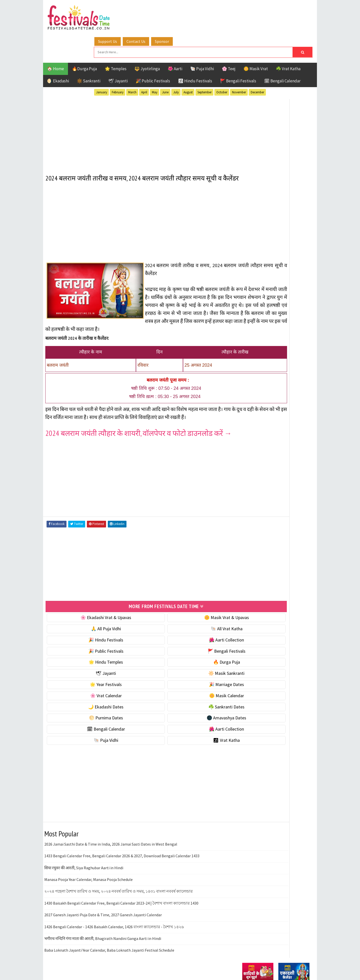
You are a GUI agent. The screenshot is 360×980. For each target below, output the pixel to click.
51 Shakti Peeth (257, 493)
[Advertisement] (139, 104)
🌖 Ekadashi (58, 53)
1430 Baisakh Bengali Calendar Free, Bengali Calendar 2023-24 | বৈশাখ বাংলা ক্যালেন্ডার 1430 (121, 898)
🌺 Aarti (175, 41)
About (245, 657)
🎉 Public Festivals (153, 53)
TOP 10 (298, 537)
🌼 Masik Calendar (185, 690)
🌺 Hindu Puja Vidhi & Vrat (266, 331)
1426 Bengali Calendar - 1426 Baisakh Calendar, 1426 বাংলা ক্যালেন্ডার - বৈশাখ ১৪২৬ (114, 921)
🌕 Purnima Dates (92, 712)
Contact (247, 666)
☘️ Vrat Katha (288, 41)
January (102, 64)
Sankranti (252, 537)
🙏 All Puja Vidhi (92, 623)
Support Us (146, 11)
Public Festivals (258, 528)
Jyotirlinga (254, 519)
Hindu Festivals (257, 511)
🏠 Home (56, 41)
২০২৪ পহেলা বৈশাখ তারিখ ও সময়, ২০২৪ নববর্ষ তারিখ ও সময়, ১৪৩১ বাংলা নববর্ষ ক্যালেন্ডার (119, 886)
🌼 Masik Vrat (256, 41)
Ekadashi (291, 502)
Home (245, 649)
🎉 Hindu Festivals (92, 634)
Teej (246, 546)
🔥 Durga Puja (185, 657)
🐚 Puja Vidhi (202, 41)
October (222, 64)
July (176, 64)
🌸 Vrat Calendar (92, 690)
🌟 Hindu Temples (92, 657)
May (155, 64)
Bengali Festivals (259, 502)
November (239, 64)
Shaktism (277, 537)
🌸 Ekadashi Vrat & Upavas (92, 612)
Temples (265, 546)
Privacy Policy (253, 682)
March (132, 64)
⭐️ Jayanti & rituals (260, 321)
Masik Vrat (281, 519)
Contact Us (175, 11)
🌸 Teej (229, 41)
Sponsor (201, 11)
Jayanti (286, 511)
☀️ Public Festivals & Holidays (269, 342)
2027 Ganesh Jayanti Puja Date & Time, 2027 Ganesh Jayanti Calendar (103, 909)
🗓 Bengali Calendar (282, 53)
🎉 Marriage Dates (185, 679)
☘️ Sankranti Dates (185, 701)
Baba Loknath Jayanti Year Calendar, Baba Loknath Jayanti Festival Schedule (109, 945)
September (205, 64)
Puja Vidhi (289, 528)
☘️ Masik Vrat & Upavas (264, 310)
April (144, 64)
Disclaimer (249, 674)
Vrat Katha (289, 546)
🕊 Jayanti (118, 53)
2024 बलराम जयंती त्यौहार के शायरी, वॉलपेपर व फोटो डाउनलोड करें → (139, 429)
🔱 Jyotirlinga (147, 41)
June (165, 64)
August (188, 64)
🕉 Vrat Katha (185, 735)
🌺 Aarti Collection (185, 634)
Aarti (283, 493)
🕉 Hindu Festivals (195, 53)
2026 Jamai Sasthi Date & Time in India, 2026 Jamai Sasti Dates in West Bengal (111, 839)
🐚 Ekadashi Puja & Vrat (264, 300)
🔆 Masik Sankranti (185, 668)
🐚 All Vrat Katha (185, 623)
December (257, 64)
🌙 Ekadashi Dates (92, 701)
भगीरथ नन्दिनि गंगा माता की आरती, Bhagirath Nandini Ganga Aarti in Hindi (103, 933)
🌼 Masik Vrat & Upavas (185, 612)
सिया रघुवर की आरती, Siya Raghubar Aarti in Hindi (84, 862)
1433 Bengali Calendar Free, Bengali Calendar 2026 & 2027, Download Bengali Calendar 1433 (122, 850)
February (118, 64)
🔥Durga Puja (84, 41)
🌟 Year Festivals (92, 679)
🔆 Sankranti (89, 53)
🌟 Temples (116, 41)
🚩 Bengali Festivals (238, 53)
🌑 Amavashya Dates (185, 712)
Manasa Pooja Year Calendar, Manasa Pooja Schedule (89, 874)
